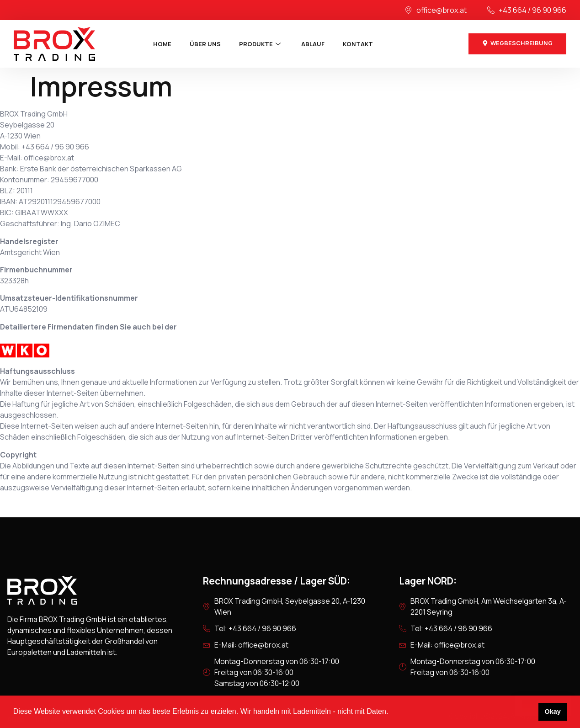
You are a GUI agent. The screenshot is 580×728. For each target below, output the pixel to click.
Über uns (205, 44)
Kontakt (358, 44)
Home (162, 44)
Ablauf (313, 44)
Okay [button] (552, 712)
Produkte (261, 44)
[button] (392, 712)
